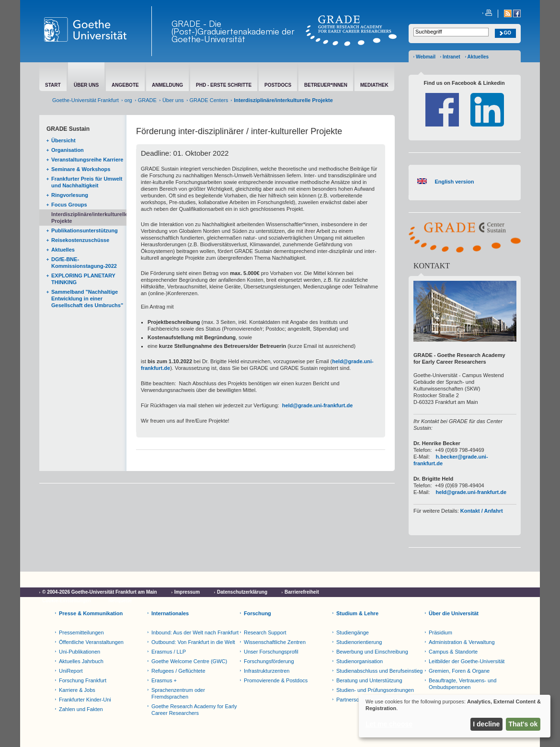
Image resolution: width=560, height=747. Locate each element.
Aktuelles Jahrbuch (81, 661)
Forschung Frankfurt (83, 680)
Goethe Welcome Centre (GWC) (189, 661)
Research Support (265, 632)
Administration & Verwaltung (462, 642)
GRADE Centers (209, 100)
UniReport (71, 671)
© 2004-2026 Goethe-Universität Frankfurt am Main (100, 592)
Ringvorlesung (70, 195)
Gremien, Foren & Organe (459, 671)
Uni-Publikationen (80, 652)
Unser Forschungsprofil (271, 652)
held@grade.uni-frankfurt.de (318, 405)
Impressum (187, 592)
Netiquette (120, 601)
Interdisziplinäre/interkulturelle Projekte (89, 218)
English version (454, 182)
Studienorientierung (359, 642)
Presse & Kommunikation (91, 613)
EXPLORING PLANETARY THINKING (83, 279)
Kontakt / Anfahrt (482, 511)
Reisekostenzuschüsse (80, 240)
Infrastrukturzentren (267, 671)
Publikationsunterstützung (85, 230)
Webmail (426, 57)
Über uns (173, 100)
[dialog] (455, 716)
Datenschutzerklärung (242, 592)
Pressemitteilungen (81, 632)
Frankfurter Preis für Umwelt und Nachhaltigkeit (87, 182)
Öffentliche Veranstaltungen (91, 642)
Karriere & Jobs (77, 690)
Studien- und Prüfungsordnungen (375, 690)
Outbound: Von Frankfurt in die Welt (193, 642)
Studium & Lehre (357, 613)
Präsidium (440, 632)
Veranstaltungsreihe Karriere (87, 160)
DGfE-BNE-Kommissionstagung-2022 (84, 263)
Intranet (451, 57)
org (128, 100)
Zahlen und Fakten (81, 709)
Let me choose (389, 724)
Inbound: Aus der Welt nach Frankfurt (195, 632)
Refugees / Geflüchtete (178, 671)
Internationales (170, 613)
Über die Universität (454, 613)
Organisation (68, 150)
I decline (486, 724)
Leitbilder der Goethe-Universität (467, 661)
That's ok (523, 724)
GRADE (147, 100)
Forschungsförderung (269, 661)
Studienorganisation (360, 661)
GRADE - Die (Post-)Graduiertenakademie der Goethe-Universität (233, 31)
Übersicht (63, 140)
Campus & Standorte (453, 652)
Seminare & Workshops (81, 169)
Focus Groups (69, 205)
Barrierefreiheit (302, 592)
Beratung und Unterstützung (369, 680)
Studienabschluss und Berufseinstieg (379, 671)
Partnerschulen (354, 700)
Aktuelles (478, 57)
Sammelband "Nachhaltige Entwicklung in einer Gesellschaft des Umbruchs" (87, 299)
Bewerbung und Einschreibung (372, 652)
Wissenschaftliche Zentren (275, 642)
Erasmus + (164, 680)
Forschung (257, 613)
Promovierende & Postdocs (276, 680)
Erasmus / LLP (169, 652)
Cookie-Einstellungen (67, 601)
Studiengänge (353, 632)
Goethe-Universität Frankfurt (86, 100)
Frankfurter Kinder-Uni (85, 700)
